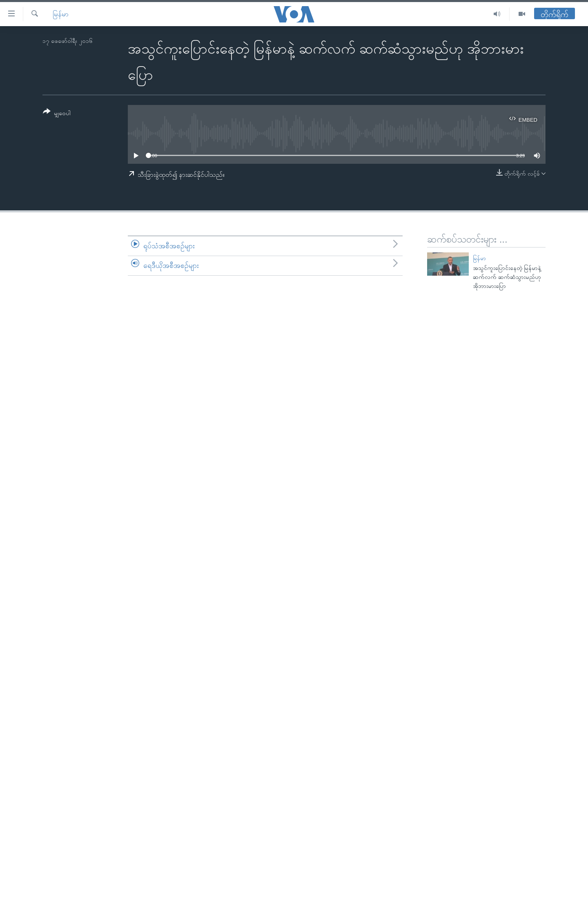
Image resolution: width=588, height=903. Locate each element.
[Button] (57, 114)
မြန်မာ (61, 14)
